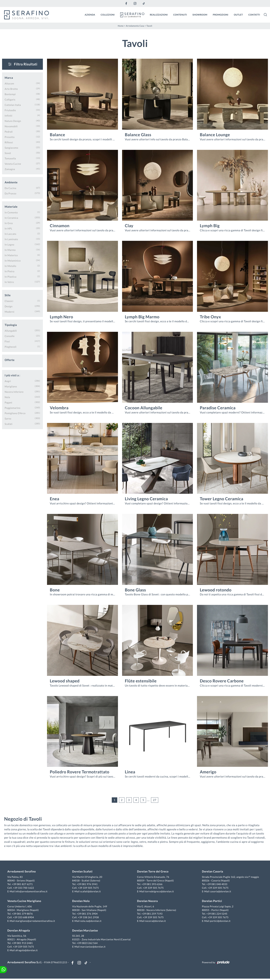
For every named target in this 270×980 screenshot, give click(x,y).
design (9, 306)
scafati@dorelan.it (91, 892)
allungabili (11, 330)
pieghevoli (11, 346)
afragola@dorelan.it (27, 951)
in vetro (9, 281)
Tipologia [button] (11, 324)
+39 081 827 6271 (23, 884)
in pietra (9, 271)
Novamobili (11, 126)
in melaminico (13, 260)
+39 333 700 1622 (24, 888)
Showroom (200, 14)
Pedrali (9, 131)
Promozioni (221, 14)
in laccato (10, 233)
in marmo (10, 249)
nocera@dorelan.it (155, 921)
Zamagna (10, 169)
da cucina (10, 188)
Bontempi (10, 94)
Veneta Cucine (13, 163)
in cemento (11, 212)
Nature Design (13, 120)
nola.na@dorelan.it (91, 921)
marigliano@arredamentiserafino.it (36, 921)
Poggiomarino (12, 407)
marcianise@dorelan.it (93, 947)
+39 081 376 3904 (88, 914)
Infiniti (9, 115)
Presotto (10, 136)
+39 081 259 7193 (152, 914)
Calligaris (10, 99)
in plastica (11, 276)
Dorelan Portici (211, 901)
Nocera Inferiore (14, 391)
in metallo (10, 265)
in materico (11, 255)
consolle (10, 335)
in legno (9, 244)
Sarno (8, 418)
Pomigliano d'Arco (15, 413)
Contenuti (180, 14)
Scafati (9, 423)
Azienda (90, 14)
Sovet (8, 153)
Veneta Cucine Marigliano (25, 901)
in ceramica (11, 217)
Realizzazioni (159, 14)
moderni (9, 311)
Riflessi (9, 142)
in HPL (8, 228)
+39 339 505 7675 (89, 888)
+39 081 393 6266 (152, 884)
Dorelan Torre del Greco (153, 872)
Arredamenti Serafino (22, 872)
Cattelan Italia (13, 104)
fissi (7, 341)
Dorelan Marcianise (85, 931)
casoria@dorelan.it (220, 892)
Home (121, 25)
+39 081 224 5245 (216, 914)
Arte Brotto (11, 88)
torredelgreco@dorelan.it (159, 892)
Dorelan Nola (81, 901)
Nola (7, 397)
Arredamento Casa (135, 25)
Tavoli (149, 25)
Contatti (254, 14)
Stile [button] (8, 295)
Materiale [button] (11, 206)
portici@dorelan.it (220, 921)
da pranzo (11, 193)
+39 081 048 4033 (216, 884)
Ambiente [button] (11, 182)
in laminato (11, 239)
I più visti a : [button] (12, 375)
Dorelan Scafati (83, 872)
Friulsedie (10, 110)
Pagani (8, 402)
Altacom (9, 83)
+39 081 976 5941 (88, 884)
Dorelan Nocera (147, 901)
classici (9, 300)
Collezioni (108, 14)
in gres (9, 223)
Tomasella (10, 158)
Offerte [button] (10, 359)
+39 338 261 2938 (89, 918)
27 (155, 800)
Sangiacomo (11, 147)
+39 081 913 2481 (23, 943)
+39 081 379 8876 (23, 914)
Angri (8, 381)
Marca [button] (9, 77)
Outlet (238, 14)
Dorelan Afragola (20, 931)
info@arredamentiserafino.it (32, 892)
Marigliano (11, 386)
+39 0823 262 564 (88, 943)
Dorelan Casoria (212, 872)
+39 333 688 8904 (24, 918)
